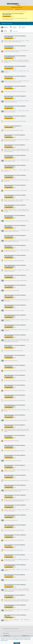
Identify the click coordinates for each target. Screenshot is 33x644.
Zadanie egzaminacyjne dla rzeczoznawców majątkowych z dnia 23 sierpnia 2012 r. (15, 156)
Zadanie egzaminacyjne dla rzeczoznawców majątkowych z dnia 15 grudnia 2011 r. (15, 276)
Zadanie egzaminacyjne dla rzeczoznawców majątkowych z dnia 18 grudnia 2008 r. (15, 535)
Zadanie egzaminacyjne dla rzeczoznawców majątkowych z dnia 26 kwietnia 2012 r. (15, 176)
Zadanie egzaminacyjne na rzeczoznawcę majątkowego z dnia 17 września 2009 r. (15, 415)
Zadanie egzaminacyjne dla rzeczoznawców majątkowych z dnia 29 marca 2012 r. (15, 186)
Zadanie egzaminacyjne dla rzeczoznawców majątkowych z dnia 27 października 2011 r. (15, 266)
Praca (19, 631)
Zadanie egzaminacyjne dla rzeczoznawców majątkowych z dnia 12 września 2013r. (15, 67)
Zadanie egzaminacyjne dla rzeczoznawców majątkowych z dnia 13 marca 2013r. (15, 116)
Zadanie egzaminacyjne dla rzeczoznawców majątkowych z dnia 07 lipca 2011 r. (15, 246)
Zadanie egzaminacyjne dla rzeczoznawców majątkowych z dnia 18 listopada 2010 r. (15, 325)
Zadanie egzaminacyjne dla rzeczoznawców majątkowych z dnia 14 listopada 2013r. (15, 46)
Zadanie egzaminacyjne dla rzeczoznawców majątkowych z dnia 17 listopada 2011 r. (15, 286)
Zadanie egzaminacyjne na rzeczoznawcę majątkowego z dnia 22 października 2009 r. (15, 406)
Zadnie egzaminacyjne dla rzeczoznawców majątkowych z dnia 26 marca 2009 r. (15, 456)
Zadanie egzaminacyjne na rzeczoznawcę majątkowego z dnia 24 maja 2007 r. (15, 545)
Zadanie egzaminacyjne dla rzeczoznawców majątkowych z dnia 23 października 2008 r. (15, 515)
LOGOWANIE (13, 7)
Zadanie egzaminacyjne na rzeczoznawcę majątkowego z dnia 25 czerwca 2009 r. (15, 425)
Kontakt (21, 631)
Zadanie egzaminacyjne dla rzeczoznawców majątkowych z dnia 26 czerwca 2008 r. (15, 486)
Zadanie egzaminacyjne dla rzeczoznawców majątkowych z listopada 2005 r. (15, 615)
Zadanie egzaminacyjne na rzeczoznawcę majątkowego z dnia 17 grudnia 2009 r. (15, 386)
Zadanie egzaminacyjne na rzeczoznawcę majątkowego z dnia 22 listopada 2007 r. (15, 596)
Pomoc (4, 631)
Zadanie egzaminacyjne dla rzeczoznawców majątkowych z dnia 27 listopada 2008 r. (15, 525)
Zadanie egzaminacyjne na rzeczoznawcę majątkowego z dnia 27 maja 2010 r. (15, 346)
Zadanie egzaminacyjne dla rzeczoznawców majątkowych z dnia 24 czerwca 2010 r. (15, 296)
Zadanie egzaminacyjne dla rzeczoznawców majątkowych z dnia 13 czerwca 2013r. (15, 97)
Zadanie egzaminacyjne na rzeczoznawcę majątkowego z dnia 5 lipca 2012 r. (15, 135)
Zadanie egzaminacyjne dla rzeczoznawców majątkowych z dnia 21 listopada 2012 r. (15, 206)
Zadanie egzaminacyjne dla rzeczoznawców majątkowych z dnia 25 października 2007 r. (15, 565)
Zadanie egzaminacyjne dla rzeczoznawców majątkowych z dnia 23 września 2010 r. (15, 306)
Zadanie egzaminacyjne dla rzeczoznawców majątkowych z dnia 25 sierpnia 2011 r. (15, 256)
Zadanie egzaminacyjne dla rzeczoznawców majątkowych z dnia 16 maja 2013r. (15, 87)
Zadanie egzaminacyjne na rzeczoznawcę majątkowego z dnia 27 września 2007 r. (15, 575)
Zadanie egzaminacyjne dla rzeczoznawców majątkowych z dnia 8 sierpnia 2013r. (15, 77)
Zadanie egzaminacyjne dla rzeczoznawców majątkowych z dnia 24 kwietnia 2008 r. (15, 476)
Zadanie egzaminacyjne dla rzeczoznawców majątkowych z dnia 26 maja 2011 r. (15, 226)
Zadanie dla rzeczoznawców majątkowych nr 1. (13, 126)
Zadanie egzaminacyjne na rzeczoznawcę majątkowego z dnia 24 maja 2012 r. (15, 145)
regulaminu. (18, 639)
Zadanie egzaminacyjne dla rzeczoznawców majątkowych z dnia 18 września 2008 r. (15, 506)
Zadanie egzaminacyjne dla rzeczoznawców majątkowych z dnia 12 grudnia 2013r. (15, 36)
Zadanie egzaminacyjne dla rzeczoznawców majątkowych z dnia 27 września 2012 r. (15, 196)
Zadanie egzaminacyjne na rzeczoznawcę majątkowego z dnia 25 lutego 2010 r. (15, 366)
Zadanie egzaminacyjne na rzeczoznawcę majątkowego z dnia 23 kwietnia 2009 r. (15, 446)
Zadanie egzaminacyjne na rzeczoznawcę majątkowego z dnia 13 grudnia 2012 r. (15, 216)
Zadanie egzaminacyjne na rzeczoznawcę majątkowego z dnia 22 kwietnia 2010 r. (15, 376)
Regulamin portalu (8, 631)
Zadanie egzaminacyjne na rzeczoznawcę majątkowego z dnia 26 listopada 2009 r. (15, 396)
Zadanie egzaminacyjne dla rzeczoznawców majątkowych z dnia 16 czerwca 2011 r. (15, 236)
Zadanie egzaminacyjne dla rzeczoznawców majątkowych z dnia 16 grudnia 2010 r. (15, 335)
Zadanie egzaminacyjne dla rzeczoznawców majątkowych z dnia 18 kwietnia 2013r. (15, 107)
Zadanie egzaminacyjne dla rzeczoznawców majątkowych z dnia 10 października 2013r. (15, 56)
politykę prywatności (4, 641)
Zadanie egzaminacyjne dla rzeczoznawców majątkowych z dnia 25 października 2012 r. (15, 166)
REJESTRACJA (19, 7)
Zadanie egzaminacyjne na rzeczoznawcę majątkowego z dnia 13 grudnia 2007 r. (15, 555)
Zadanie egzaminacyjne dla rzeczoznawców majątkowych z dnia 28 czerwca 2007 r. (15, 585)
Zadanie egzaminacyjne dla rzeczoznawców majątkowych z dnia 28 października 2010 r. (15, 316)
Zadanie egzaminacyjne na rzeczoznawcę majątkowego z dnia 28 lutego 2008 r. (15, 466)
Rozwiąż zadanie (7, 16)
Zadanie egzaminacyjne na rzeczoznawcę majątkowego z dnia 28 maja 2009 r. (15, 436)
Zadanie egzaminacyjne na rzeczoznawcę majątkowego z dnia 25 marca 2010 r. (15, 356)
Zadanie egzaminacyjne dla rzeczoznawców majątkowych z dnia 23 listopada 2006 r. (15, 606)
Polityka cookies (14, 631)
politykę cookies (27, 639)
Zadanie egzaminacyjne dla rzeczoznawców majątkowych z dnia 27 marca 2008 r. (15, 496)
